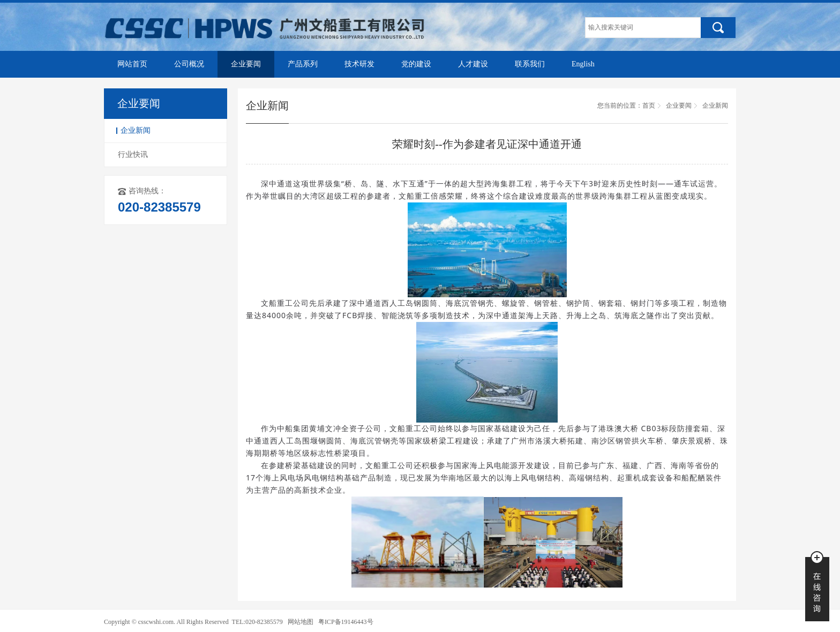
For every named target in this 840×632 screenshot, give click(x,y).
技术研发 (359, 64)
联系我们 (530, 64)
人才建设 (473, 64)
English (583, 64)
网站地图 (301, 622)
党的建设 (416, 64)
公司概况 (189, 64)
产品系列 (303, 64)
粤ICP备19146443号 (346, 622)
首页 (649, 106)
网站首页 (132, 64)
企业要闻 (246, 64)
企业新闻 (136, 130)
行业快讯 (133, 155)
